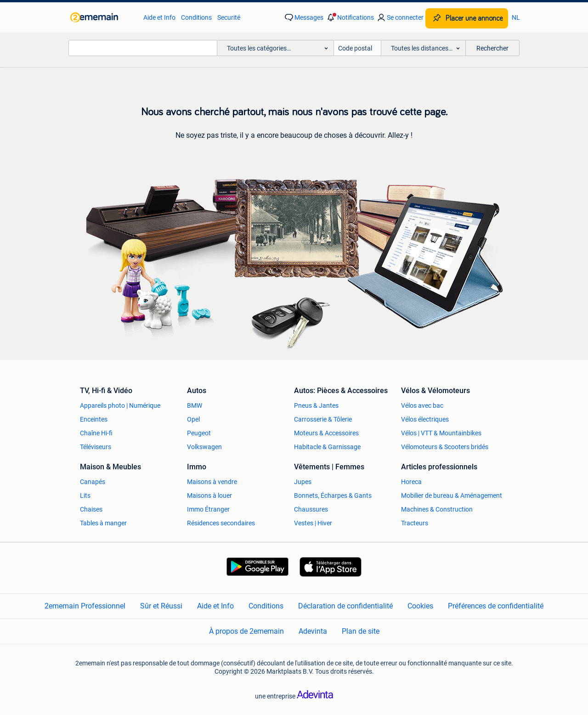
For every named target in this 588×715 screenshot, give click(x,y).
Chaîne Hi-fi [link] (96, 433)
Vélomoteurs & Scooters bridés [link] (445, 447)
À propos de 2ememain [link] (246, 631)
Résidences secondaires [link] (221, 523)
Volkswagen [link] (204, 447)
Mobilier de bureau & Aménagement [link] (452, 495)
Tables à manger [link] (103, 523)
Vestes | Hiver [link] (313, 523)
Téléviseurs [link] (96, 447)
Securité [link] (229, 17)
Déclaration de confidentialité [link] (345, 606)
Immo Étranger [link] (208, 509)
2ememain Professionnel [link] (85, 606)
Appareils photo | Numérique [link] (120, 405)
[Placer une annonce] (467, 18)
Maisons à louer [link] (209, 495)
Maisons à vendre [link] (212, 482)
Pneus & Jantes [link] (316, 405)
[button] (350, 17)
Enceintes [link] (94, 419)
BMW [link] (195, 405)
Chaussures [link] (311, 509)
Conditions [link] (196, 17)
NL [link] (516, 17)
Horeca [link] (411, 482)
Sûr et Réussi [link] (161, 606)
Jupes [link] (303, 482)
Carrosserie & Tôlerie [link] (323, 419)
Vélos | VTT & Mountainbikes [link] (441, 433)
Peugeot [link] (199, 433)
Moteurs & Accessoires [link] (326, 433)
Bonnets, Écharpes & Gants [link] (333, 495)
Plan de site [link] (361, 631)
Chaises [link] (91, 509)
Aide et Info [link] (159, 17)
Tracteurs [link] (415, 523)
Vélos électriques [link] (425, 419)
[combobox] (143, 48)
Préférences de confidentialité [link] (496, 606)
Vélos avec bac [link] (422, 405)
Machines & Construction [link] (437, 509)
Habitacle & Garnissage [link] (327, 447)
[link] (102, 17)
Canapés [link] (93, 482)
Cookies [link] (420, 606)
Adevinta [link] (313, 631)
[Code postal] (358, 48)
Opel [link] (193, 419)
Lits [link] (85, 495)
